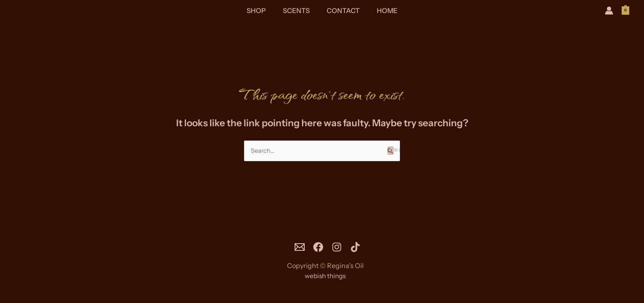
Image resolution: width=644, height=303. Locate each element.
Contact (342, 11)
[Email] (293, 247)
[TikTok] (362, 247)
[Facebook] (316, 247)
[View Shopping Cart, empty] (625, 10)
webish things (325, 276)
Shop (261, 11)
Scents (298, 11)
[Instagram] (339, 247)
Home (382, 11)
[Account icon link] (609, 11)
